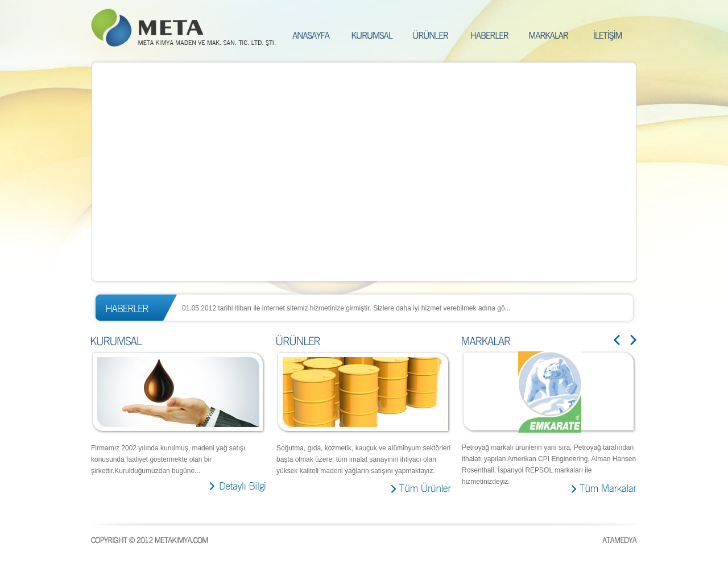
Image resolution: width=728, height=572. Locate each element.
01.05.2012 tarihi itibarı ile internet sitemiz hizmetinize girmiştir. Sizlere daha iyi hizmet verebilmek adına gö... (346, 308)
